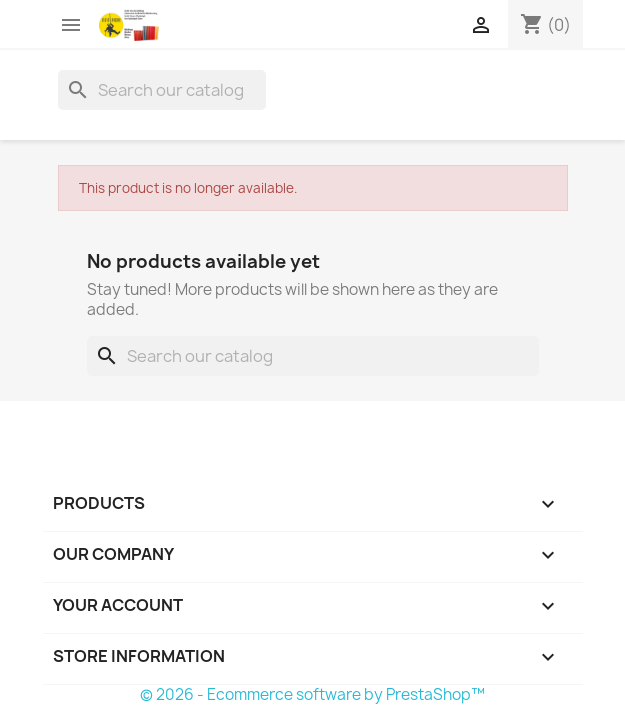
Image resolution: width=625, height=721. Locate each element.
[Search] (162, 90)
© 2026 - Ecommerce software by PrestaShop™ (312, 694)
